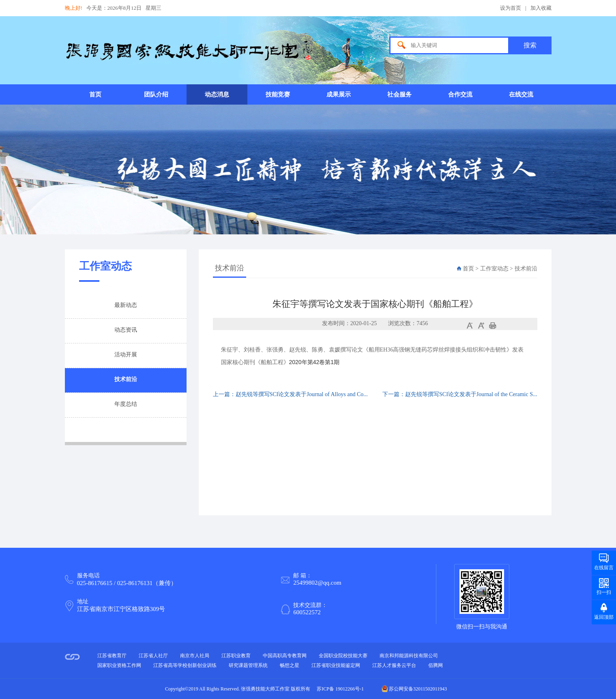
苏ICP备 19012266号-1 (340, 689)
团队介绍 (156, 94)
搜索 (530, 45)
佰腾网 (436, 665)
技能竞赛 (278, 94)
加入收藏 (541, 8)
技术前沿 (126, 379)
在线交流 (521, 94)
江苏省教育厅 (112, 656)
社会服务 (399, 94)
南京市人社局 (195, 656)
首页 (95, 94)
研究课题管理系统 (248, 665)
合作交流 (460, 94)
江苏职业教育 (236, 656)
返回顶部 (604, 617)
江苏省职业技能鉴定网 (336, 665)
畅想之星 (290, 665)
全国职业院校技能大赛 (343, 656)
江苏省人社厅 (153, 656)
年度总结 (126, 404)
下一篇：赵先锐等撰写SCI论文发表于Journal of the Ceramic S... (460, 394)
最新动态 (126, 305)
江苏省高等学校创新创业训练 (185, 665)
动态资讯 (126, 330)
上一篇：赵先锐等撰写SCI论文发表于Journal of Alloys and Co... (290, 394)
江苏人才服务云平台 (394, 665)
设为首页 (511, 8)
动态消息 (217, 94)
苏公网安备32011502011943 (414, 689)
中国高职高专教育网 (285, 656)
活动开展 (126, 355)
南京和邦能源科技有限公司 (409, 656)
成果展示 (339, 94)
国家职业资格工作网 (119, 665)
